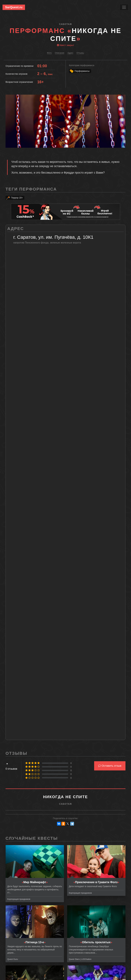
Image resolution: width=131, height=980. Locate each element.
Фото (49, 53)
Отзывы (80, 53)
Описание (60, 53)
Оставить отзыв (110, 766)
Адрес (70, 53)
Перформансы (80, 71)
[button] (123, 97)
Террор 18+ (14, 198)
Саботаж (65, 24)
